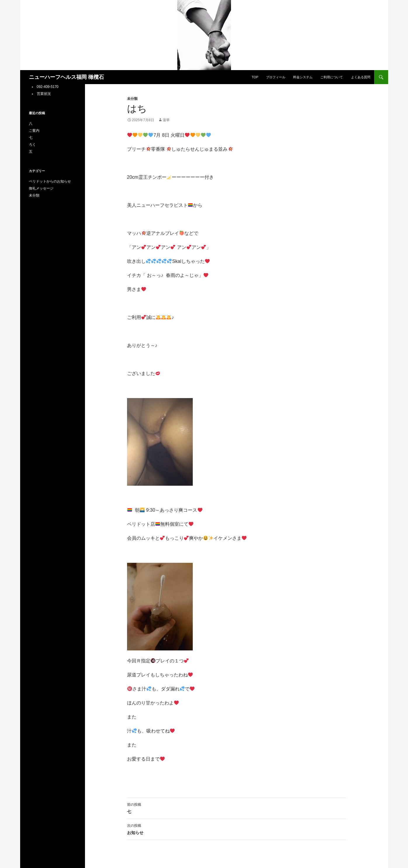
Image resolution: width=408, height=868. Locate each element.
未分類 (132, 99)
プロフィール (276, 77)
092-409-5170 (48, 87)
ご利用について (332, 77)
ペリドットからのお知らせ (50, 181)
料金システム (303, 77)
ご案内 (34, 131)
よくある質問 (361, 77)
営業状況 (44, 94)
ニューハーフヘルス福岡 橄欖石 (66, 77)
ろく (32, 145)
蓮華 (166, 120)
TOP (255, 77)
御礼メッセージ (41, 188)
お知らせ (237, 829)
